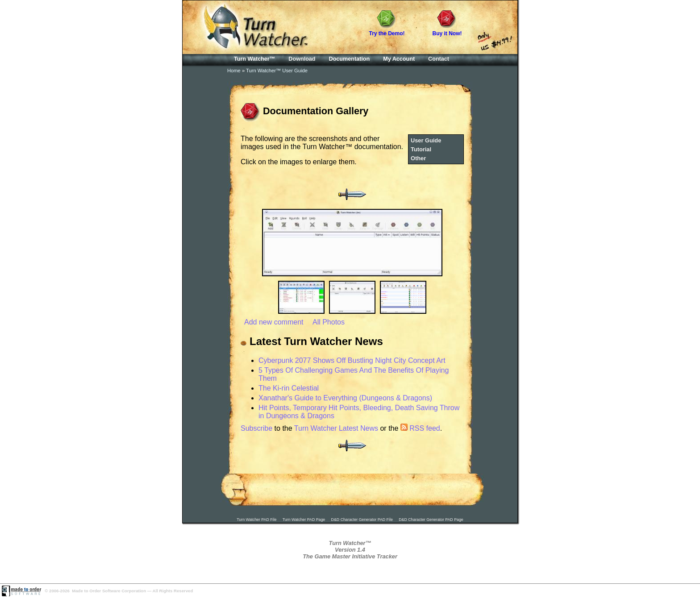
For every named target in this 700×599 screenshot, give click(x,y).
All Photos (329, 322)
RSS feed (420, 428)
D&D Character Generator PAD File (362, 520)
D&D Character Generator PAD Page (431, 520)
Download (302, 59)
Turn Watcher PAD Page (304, 520)
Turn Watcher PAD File (256, 520)
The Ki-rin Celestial (289, 388)
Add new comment (274, 322)
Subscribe (256, 428)
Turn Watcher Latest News (336, 428)
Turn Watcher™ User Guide (277, 71)
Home (234, 71)
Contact (439, 59)
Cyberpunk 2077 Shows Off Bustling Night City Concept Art (352, 360)
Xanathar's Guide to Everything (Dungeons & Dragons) (345, 398)
